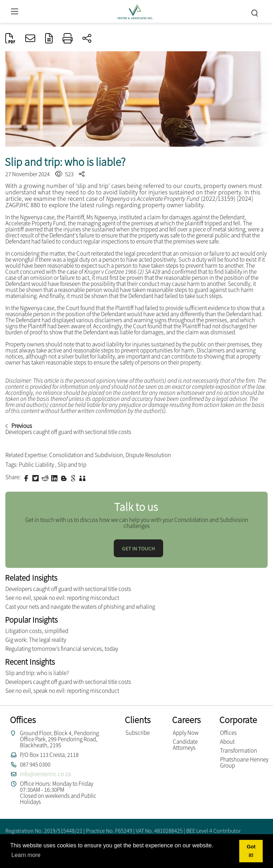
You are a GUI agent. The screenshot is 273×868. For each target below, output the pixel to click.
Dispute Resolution (148, 455)
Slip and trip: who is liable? (37, 673)
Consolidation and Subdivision (86, 455)
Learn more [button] (26, 855)
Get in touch (138, 548)
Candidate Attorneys (185, 745)
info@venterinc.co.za (45, 774)
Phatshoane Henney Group (244, 762)
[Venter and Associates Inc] (135, 11)
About (227, 742)
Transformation (239, 751)
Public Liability (37, 465)
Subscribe (138, 733)
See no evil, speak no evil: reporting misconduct (62, 598)
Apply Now (186, 733)
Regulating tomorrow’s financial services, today (62, 649)
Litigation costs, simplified (37, 631)
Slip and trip (72, 465)
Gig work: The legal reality (36, 640)
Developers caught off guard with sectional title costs (68, 589)
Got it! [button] (251, 851)
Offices (228, 733)
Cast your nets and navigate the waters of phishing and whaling (80, 607)
